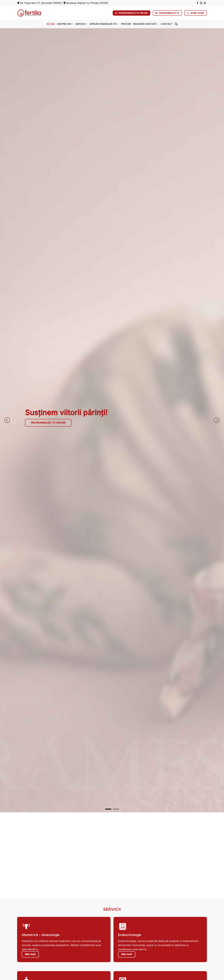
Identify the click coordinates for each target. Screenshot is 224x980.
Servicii (81, 24)
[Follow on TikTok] (205, 3)
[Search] (176, 24)
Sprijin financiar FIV (104, 24)
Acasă (51, 24)
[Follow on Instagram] (201, 3)
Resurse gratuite (146, 24)
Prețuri (126, 24)
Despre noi (65, 24)
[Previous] (7, 420)
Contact (167, 24)
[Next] (217, 420)
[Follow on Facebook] (198, 3)
